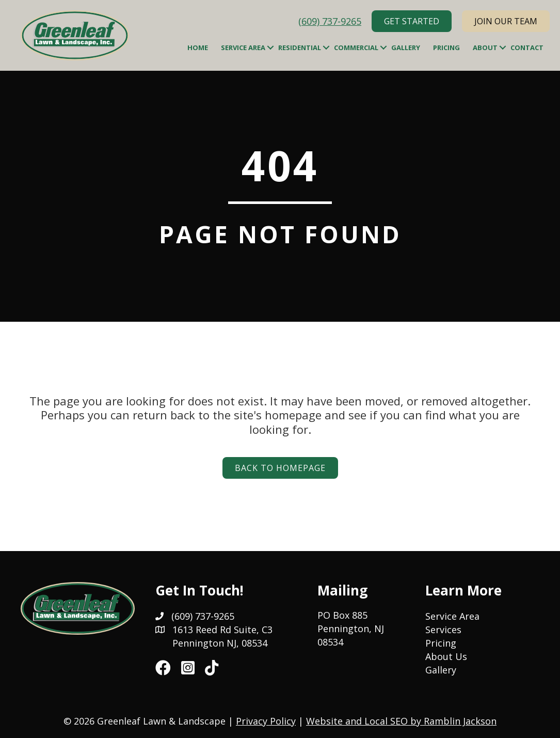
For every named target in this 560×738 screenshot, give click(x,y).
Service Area (243, 48)
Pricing (446, 48)
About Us (446, 656)
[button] (270, 48)
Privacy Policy (266, 721)
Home (198, 48)
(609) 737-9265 (330, 21)
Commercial (356, 48)
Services (443, 630)
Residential (300, 48)
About (485, 48)
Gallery (406, 48)
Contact (527, 48)
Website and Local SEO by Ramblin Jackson (401, 721)
